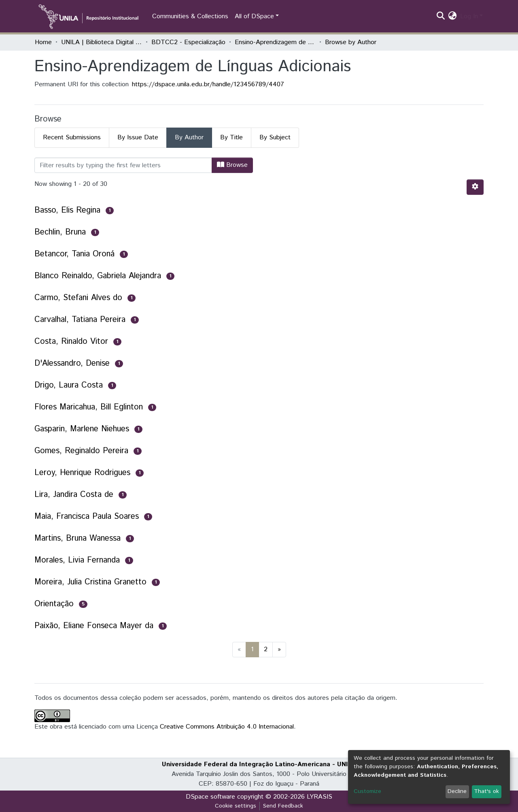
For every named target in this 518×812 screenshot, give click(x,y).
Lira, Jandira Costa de (74, 495)
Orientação (54, 604)
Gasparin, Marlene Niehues (82, 429)
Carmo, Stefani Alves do (78, 298)
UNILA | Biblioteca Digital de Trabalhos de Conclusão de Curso (102, 42)
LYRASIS (320, 797)
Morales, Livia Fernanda (77, 560)
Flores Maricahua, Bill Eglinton (89, 407)
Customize (367, 791)
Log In (469, 16)
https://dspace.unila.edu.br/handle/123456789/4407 (208, 84)
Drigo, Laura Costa (69, 385)
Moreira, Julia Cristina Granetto (90, 582)
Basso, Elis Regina (67, 210)
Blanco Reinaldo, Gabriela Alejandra (98, 276)
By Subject (275, 137)
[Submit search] (441, 17)
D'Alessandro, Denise (72, 363)
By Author (189, 137)
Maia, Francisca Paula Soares (87, 517)
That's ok (486, 791)
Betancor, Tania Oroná (74, 254)
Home (43, 42)
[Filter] (123, 165)
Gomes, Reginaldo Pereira (81, 451)
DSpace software (210, 797)
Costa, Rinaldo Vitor (71, 342)
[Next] (279, 650)
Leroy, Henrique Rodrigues (82, 473)
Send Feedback (283, 806)
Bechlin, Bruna (60, 232)
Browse (232, 165)
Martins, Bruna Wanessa (77, 538)
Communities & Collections (190, 16)
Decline (457, 791)
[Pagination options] (475, 187)
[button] (453, 17)
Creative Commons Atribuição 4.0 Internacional (227, 727)
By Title (231, 137)
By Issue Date (138, 137)
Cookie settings (236, 806)
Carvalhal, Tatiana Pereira (80, 320)
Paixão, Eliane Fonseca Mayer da (94, 626)
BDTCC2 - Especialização (188, 42)
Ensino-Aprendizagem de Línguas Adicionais (275, 42)
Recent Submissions (72, 137)
